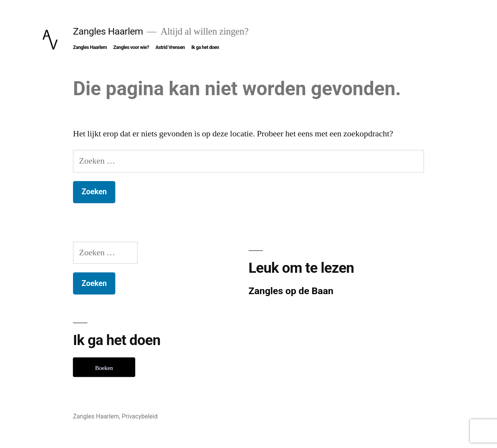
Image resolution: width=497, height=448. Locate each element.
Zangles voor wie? (131, 47)
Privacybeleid (139, 416)
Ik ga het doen (205, 47)
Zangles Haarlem (108, 31)
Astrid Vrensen (170, 47)
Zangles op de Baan (291, 291)
